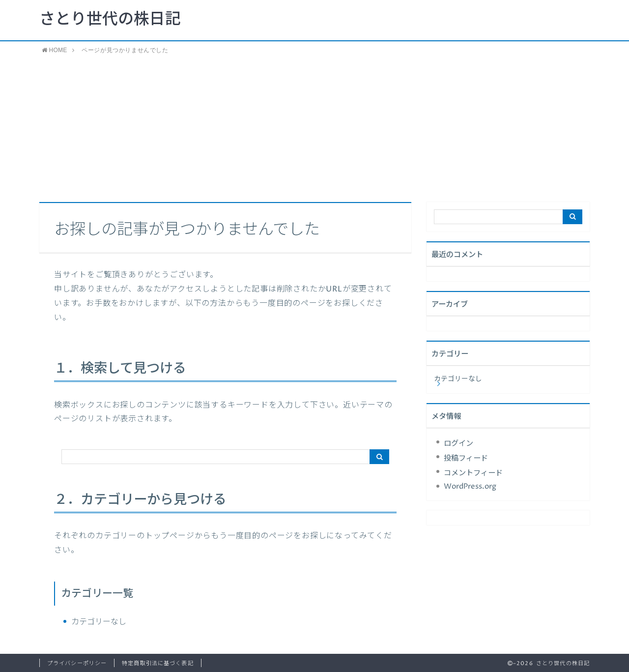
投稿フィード (466, 458)
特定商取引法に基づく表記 (157, 663)
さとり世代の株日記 (110, 20)
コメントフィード (473, 473)
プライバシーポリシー (77, 663)
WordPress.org (470, 486)
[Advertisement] (314, 128)
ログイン (458, 444)
